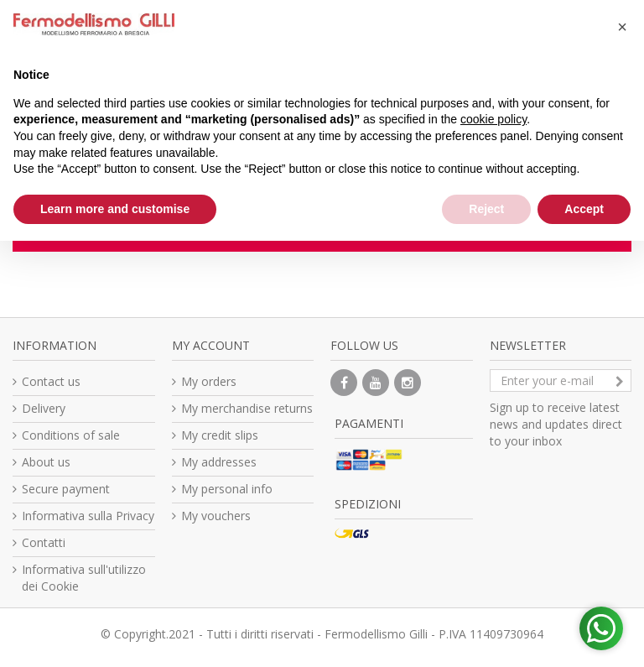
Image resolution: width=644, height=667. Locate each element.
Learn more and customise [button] (115, 209)
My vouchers (216, 516)
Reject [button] (486, 209)
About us (46, 462)
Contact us (51, 381)
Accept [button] (584, 209)
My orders (209, 381)
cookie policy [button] (493, 119)
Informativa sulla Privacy (88, 516)
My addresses (219, 462)
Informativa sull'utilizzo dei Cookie (84, 578)
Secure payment (66, 489)
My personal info (227, 489)
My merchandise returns (247, 408)
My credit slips (220, 435)
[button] (622, 27)
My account (211, 345)
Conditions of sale (71, 435)
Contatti (44, 542)
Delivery (44, 408)
